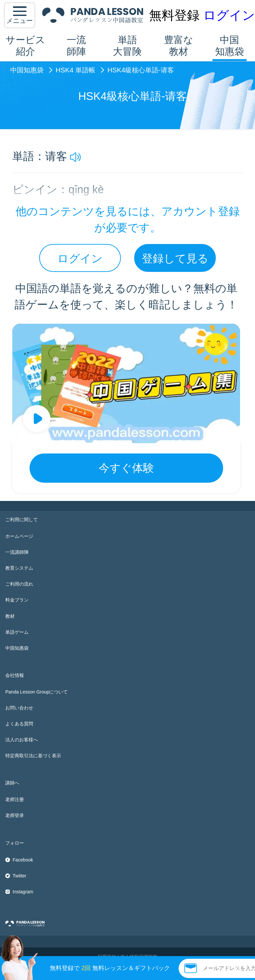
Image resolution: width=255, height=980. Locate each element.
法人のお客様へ (22, 740)
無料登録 (174, 15)
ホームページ (19, 536)
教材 (10, 616)
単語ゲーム (17, 632)
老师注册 (15, 799)
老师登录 (15, 815)
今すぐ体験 (126, 468)
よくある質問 (19, 724)
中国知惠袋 (230, 46)
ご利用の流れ (19, 584)
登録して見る (175, 258)
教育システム (19, 568)
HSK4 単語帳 (76, 70)
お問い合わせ (19, 708)
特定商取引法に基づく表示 (33, 756)
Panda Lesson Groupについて (37, 692)
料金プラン (17, 600)
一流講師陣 (17, 552)
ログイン (229, 15)
